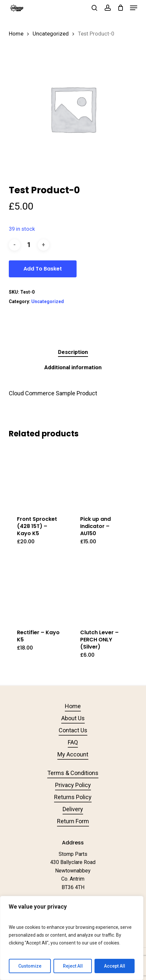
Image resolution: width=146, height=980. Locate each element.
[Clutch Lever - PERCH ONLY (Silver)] (103, 590)
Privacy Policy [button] (73, 785)
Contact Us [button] (73, 730)
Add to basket (43, 269)
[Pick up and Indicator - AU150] (103, 477)
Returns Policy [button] (73, 797)
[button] (134, 8)
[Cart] (120, 8)
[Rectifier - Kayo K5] (40, 590)
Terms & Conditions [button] (73, 773)
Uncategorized (51, 34)
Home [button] (73, 706)
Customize (30, 966)
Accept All (115, 966)
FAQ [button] (73, 742)
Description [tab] (73, 352)
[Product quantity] (29, 245)
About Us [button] (73, 718)
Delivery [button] (73, 809)
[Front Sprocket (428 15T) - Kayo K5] (40, 477)
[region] (72, 938)
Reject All (73, 966)
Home (16, 34)
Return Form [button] (73, 821)
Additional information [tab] (73, 367)
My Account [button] (73, 754)
